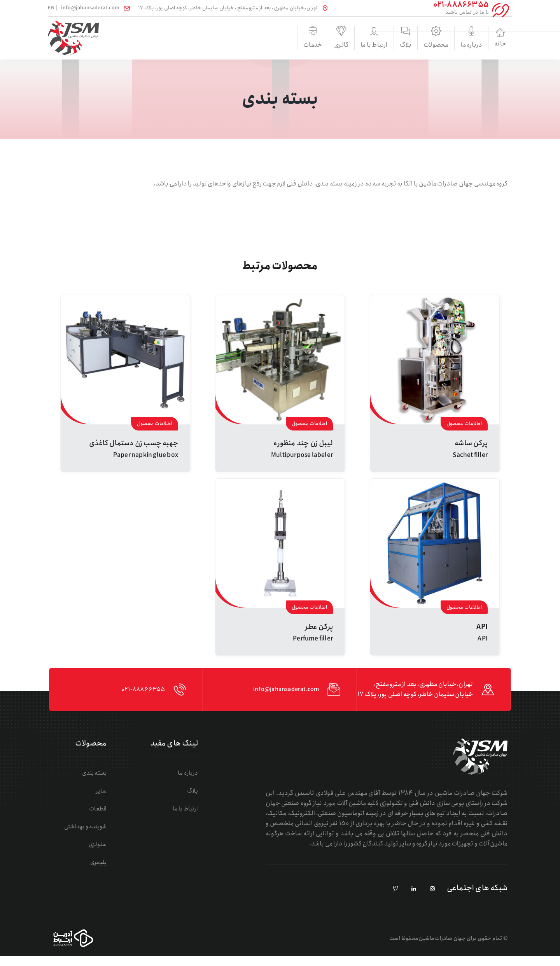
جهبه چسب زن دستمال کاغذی (134, 443)
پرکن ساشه (471, 443)
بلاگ (361, 46)
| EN (52, 8)
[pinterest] (395, 899)
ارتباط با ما (318, 46)
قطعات (102, 819)
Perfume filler (313, 639)
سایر (105, 801)
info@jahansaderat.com (90, 8)
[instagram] (432, 899)
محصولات (404, 46)
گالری (275, 46)
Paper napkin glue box (146, 455)
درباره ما (448, 46)
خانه (491, 38)
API (482, 627)
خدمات (232, 46)
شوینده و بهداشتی (88, 837)
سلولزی (101, 855)
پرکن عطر (319, 627)
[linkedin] (414, 899)
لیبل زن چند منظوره (303, 443)
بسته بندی (98, 783)
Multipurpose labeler (302, 455)
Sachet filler (470, 455)
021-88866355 (134, 695)
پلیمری (102, 872)
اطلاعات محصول (464, 424)
